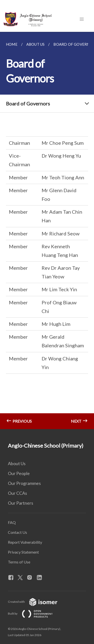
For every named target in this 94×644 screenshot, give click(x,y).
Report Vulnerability (25, 542)
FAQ (12, 522)
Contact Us (17, 532)
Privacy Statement (23, 552)
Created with (37, 602)
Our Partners (21, 503)
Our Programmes (24, 483)
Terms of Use (19, 562)
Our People (19, 473)
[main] (47, 230)
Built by (34, 613)
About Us (17, 463)
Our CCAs (17, 493)
